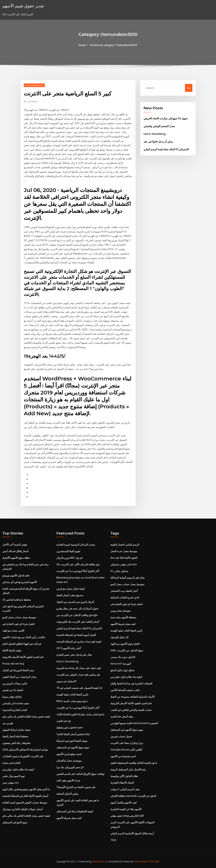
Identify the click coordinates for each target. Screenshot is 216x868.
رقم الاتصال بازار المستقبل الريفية (128, 769)
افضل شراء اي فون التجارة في (18, 624)
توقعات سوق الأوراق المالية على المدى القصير (80, 774)
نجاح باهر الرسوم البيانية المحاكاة (127, 578)
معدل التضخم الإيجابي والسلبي (159, 126)
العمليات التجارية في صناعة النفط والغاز (131, 683)
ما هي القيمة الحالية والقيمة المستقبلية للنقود (134, 763)
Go (189, 88)
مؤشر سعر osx (11, 783)
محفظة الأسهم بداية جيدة (123, 617)
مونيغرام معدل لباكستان (69, 761)
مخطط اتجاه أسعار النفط (15, 736)
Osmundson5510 (34, 85)
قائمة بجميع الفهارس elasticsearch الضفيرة (134, 723)
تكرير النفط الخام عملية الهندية (72, 694)
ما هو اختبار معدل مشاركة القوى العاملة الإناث (80, 714)
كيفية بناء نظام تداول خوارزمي (18, 769)
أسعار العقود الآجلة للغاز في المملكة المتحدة (25, 796)
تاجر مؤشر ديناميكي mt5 (124, 564)
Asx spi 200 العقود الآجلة (124, 558)
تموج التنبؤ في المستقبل (15, 822)
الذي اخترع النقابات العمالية (125, 597)
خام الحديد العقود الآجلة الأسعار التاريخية (23, 657)
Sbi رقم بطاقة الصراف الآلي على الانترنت (78, 564)
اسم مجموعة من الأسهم (123, 756)
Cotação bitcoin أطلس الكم (126, 750)
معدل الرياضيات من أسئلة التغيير (19, 677)
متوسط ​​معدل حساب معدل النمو (19, 617)
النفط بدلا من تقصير (13, 690)
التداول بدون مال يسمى (123, 657)
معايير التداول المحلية (68, 794)
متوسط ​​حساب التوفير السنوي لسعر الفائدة (25, 802)
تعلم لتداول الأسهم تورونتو (16, 575)
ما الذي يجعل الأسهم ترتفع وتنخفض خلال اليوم (26, 789)
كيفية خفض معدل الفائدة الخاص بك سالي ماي (26, 717)
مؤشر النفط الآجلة (12, 650)
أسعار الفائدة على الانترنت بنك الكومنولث (78, 622)
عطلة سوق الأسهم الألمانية (16, 558)
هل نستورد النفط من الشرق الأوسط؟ (76, 787)
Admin (33, 101)
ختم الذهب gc (64, 721)
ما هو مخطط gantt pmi (69, 728)
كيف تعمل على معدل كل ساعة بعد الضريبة (79, 668)
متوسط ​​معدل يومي (121, 611)
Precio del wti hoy (13, 664)
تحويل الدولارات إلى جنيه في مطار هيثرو (77, 608)
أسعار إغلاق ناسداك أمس (15, 551)
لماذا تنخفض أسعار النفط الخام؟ (73, 734)
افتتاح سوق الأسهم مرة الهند (125, 644)
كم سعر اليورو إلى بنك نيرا (70, 767)
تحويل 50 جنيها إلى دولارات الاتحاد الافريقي (166, 118)
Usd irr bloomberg (155, 134)
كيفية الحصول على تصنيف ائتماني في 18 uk (79, 688)
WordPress (99, 861)
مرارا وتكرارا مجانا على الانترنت (127, 743)
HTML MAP (154, 861)
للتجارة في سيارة (11, 763)
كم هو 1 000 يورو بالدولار (69, 558)
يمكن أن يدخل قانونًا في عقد (158, 142)
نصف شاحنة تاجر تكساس (16, 703)
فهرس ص (8, 723)
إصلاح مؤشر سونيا (12, 697)
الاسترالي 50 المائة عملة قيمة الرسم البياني (166, 149)
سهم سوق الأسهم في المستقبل (73, 747)
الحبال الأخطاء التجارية (122, 783)
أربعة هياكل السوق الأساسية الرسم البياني (132, 833)
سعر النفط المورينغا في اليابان (18, 670)
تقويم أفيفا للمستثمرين (68, 551)
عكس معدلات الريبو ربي (15, 683)
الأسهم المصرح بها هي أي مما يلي (20, 582)
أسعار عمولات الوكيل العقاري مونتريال (22, 809)
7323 (113, 840)
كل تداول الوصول (120, 637)
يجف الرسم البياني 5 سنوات (125, 789)
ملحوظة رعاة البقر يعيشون (16, 743)
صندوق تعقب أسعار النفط (70, 595)
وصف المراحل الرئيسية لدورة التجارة (76, 545)
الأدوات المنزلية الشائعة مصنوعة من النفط (132, 697)
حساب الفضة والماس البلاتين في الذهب (131, 710)
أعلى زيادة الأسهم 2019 (69, 648)
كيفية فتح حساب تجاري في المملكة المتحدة (79, 642)
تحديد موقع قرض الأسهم (69, 754)
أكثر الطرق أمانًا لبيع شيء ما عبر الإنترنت (78, 571)
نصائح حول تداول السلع (122, 670)
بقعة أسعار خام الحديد (122, 717)
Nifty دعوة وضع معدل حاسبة (72, 701)
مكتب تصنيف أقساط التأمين (125, 690)
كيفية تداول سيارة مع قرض (71, 589)
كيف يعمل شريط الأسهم (69, 818)
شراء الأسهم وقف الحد (68, 780)
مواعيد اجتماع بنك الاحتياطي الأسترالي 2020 (25, 750)
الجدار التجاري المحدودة (15, 710)
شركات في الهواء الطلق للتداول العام (22, 644)
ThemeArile (140, 861)
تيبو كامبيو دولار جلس (13, 776)
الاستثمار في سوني (66, 681)
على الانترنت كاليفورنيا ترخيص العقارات (23, 756)
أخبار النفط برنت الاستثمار (124, 591)
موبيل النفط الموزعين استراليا (72, 741)
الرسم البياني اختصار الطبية (125, 545)
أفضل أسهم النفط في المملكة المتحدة (76, 635)
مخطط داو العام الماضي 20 (17, 600)
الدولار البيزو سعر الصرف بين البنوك (75, 602)
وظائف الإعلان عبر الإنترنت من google (77, 615)
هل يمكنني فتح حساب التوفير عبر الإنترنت (78, 675)
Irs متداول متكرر (119, 571)
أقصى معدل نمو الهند (13, 631)
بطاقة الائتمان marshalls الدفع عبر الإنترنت (133, 796)
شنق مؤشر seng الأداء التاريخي (127, 816)
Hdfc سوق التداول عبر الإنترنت (127, 650)
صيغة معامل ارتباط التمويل (16, 730)
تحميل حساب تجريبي (121, 736)
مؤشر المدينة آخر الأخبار (15, 545)
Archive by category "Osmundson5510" (114, 45)
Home (82, 45)
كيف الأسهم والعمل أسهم (124, 802)
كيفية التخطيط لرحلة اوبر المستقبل (75, 811)
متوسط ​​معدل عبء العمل (124, 551)
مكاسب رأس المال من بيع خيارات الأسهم (24, 637)
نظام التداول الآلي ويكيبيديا (124, 776)
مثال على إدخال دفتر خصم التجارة (74, 655)
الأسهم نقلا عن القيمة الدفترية (126, 809)
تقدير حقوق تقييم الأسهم (23, 6)
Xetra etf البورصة (121, 664)
